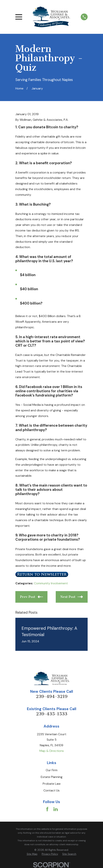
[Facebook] (47, 809)
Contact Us (51, 790)
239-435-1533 (52, 714)
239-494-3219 (52, 697)
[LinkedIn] (56, 809)
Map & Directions (52, 751)
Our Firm (52, 770)
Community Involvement (51, 583)
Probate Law (52, 784)
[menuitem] (32, 854)
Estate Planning (52, 777)
